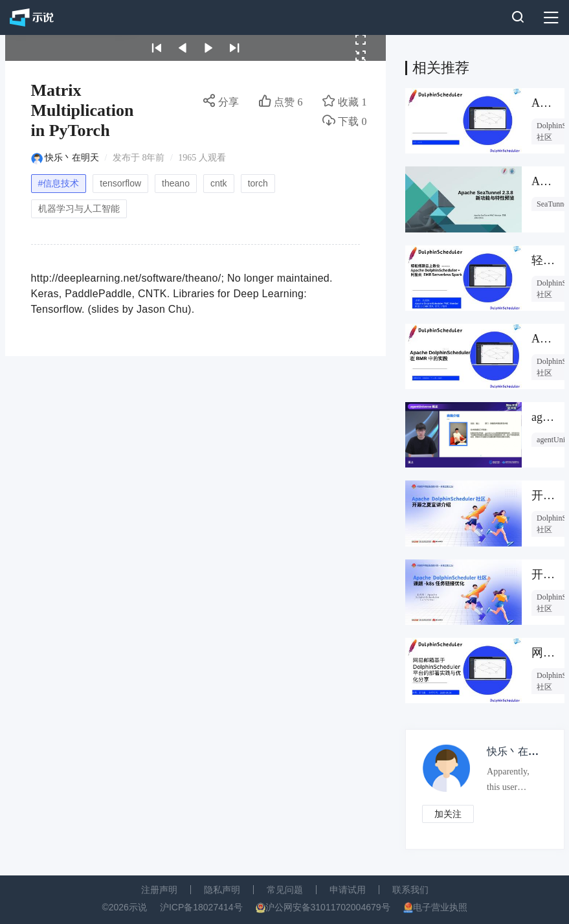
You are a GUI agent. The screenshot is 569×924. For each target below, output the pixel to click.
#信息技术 (59, 183)
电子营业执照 (440, 907)
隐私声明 (222, 890)
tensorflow (120, 183)
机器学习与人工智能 (79, 208)
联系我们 (410, 890)
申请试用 (348, 890)
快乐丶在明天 (72, 158)
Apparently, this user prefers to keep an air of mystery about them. (514, 782)
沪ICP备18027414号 (201, 907)
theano (176, 183)
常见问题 (285, 890)
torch (258, 183)
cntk (219, 183)
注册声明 (159, 890)
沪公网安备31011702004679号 (328, 907)
